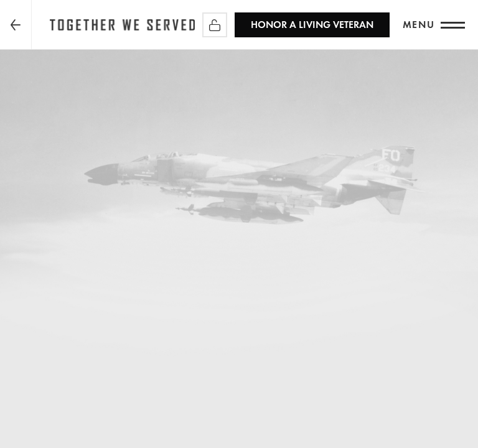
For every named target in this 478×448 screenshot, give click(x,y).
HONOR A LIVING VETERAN (312, 25)
